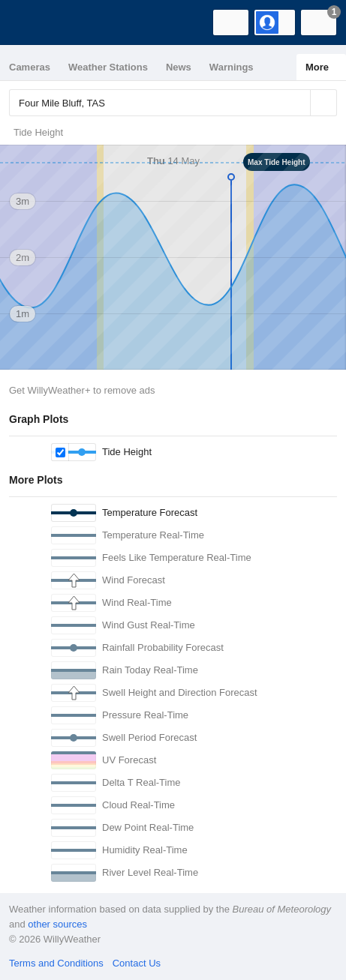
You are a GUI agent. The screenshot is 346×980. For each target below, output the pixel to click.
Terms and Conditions (56, 963)
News (179, 67)
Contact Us (137, 963)
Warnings (232, 67)
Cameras (30, 67)
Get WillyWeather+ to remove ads (82, 390)
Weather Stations (108, 67)
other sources (57, 924)
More (317, 67)
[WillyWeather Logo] (34, 22)
